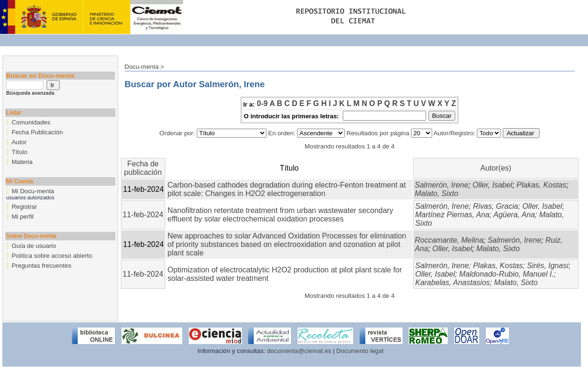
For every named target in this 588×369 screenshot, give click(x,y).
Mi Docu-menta (33, 191)
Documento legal (360, 351)
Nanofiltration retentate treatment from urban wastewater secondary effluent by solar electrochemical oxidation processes (280, 215)
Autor (19, 142)
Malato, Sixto (436, 193)
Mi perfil (23, 217)
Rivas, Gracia (496, 206)
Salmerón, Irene (442, 185)
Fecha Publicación (37, 132)
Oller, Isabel (492, 185)
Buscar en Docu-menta (40, 76)
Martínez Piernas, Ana (452, 215)
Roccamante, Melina (449, 240)
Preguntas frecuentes (42, 266)
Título (20, 152)
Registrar (24, 207)
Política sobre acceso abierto (52, 256)
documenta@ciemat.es (299, 351)
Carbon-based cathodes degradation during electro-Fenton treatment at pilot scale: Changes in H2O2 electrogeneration (287, 189)
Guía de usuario (34, 246)
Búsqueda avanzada (30, 93)
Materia (22, 162)
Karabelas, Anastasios (453, 283)
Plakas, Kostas (541, 185)
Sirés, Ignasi (548, 266)
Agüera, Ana (514, 215)
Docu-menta (142, 67)
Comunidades (31, 122)
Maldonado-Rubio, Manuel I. (506, 274)
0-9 (262, 103)
